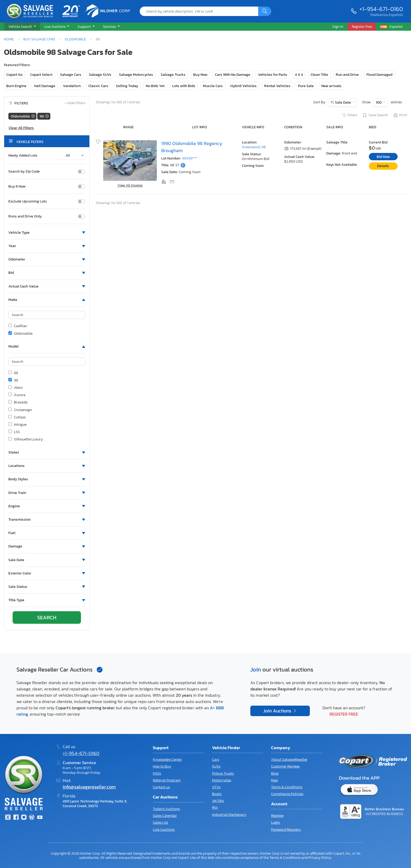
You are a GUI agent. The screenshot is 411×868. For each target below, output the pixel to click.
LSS (14, 432)
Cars (216, 760)
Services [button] (110, 26)
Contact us (161, 787)
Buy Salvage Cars (39, 39)
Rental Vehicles (277, 86)
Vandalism (72, 86)
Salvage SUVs (100, 75)
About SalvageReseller (289, 760)
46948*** (190, 158)
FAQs (157, 773)
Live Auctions (164, 830)
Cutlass (17, 417)
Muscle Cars (213, 86)
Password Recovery (286, 830)
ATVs (216, 787)
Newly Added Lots (23, 156)
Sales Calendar (165, 816)
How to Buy (162, 766)
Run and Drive (347, 75)
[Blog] (32, 818)
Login (275, 822)
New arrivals (331, 86)
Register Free (344, 714)
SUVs (216, 766)
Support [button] (85, 26)
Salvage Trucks (173, 75)
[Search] (265, 11)
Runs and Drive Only (25, 216)
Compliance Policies (287, 794)
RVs (215, 808)
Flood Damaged (379, 75)
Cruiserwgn (20, 410)
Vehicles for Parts (273, 75)
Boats (217, 794)
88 (13, 373)
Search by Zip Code (24, 172)
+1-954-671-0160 (381, 9)
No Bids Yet (155, 86)
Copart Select (41, 75)
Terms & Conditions (287, 787)
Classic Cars (98, 86)
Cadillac (18, 326)
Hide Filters (75, 103)
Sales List (160, 822)
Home (9, 39)
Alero (15, 388)
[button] (22, 27)
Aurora (17, 395)
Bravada (18, 402)
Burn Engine (16, 86)
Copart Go (14, 75)
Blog (275, 773)
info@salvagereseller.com (89, 787)
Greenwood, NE (254, 147)
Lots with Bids (184, 86)
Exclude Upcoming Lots (28, 201)
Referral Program (167, 780)
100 (379, 102)
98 (13, 380)
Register (277, 816)
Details (383, 166)
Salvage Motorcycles (136, 75)
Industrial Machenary (229, 815)
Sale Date (343, 102)
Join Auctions (278, 711)
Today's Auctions (166, 809)
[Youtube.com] (40, 818)
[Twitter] (8, 818)
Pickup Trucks (223, 773)
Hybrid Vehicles (244, 86)
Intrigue (17, 425)
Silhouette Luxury (26, 439)
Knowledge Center (167, 760)
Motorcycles (222, 780)
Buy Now (200, 75)
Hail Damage (45, 86)
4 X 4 (299, 75)
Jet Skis (218, 801)
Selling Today (127, 86)
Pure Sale (306, 86)
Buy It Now (17, 187)
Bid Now (383, 157)
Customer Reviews (285, 766)
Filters (349, 115)
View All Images (130, 185)
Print (400, 115)
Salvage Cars (71, 75)
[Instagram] (24, 818)
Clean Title (319, 75)
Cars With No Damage (233, 75)
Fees (274, 780)
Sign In (338, 26)
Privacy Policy (320, 858)
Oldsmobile (75, 39)
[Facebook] (16, 818)
